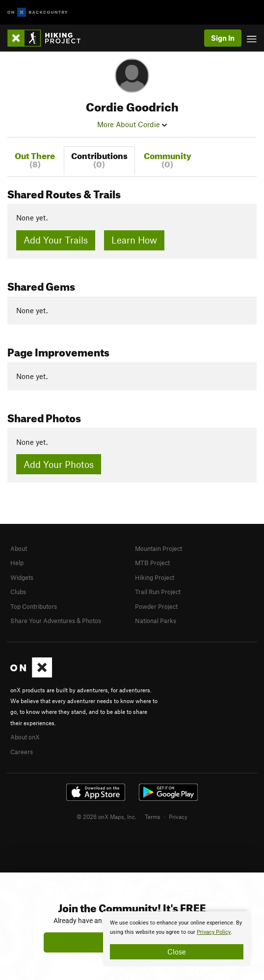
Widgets (22, 577)
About (19, 548)
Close (177, 952)
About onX (25, 737)
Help (17, 563)
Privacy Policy (214, 932)
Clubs (18, 592)
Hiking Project (155, 577)
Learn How (134, 240)
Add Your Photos (59, 464)
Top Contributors (34, 606)
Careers (22, 752)
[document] (177, 939)
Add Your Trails (56, 240)
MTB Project (152, 563)
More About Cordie (132, 124)
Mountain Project (158, 548)
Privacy (178, 817)
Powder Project (156, 606)
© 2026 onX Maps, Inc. (106, 817)
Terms (153, 817)
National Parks (156, 621)
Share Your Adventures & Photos (56, 621)
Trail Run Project (158, 592)
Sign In (223, 38)
